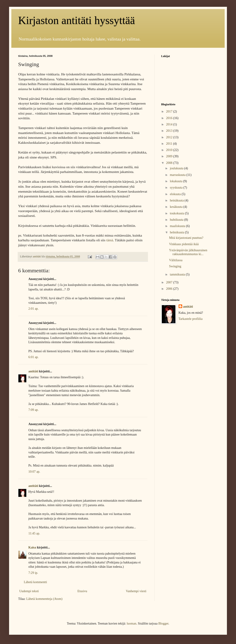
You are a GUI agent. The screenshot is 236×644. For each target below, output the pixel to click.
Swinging (175, 266)
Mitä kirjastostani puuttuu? (186, 238)
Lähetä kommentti (35, 582)
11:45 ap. (34, 533)
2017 (170, 111)
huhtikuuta (177, 220)
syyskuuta (177, 188)
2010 (170, 150)
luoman (131, 624)
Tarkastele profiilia (191, 319)
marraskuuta (178, 175)
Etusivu (82, 591)
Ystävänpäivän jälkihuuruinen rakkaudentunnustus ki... (188, 252)
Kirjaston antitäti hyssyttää (77, 20)
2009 (170, 156)
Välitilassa (176, 260)
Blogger (163, 624)
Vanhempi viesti (136, 591)
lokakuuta (176, 181)
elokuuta (176, 194)
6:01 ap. (33, 357)
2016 (170, 118)
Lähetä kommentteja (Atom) (44, 599)
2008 (170, 163)
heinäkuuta (177, 200)
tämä (110, 240)
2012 (170, 137)
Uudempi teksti (29, 591)
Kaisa (32, 547)
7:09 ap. (33, 410)
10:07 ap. (34, 472)
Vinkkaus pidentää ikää (184, 244)
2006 (170, 289)
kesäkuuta (176, 207)
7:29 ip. (33, 573)
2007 (170, 282)
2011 (170, 144)
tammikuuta (178, 274)
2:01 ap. (33, 309)
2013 (170, 131)
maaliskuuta (178, 226)
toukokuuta (177, 213)
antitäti (33, 371)
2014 (170, 124)
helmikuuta (177, 232)
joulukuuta (177, 168)
